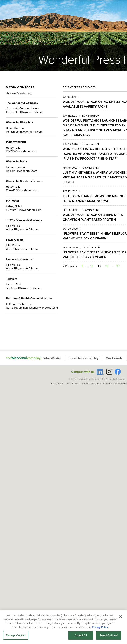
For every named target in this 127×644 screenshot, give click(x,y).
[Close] (121, 617)
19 (107, 266)
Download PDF (91, 116)
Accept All (81, 635)
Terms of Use (72, 383)
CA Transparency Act (90, 383)
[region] (63, 627)
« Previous (70, 266)
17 (92, 266)
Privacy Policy (57, 383)
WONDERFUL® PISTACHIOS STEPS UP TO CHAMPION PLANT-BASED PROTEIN (93, 217)
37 (118, 266)
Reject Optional (109, 635)
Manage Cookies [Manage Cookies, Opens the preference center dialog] (16, 635)
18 (99, 266)
